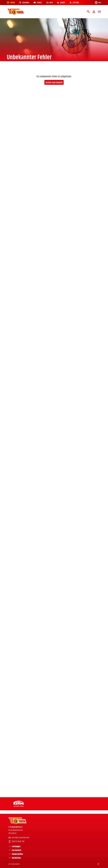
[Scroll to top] (98, 864)
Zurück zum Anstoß (54, 83)
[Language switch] (98, 3)
